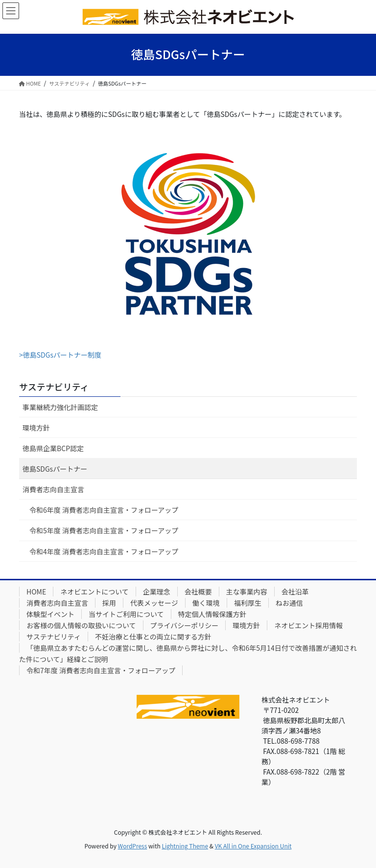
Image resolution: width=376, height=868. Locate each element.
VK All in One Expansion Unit (253, 846)
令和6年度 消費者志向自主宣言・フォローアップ (104, 510)
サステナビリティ (54, 387)
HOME (36, 592)
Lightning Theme (185, 846)
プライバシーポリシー (185, 625)
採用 (109, 603)
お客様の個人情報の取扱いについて (81, 625)
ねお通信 (289, 603)
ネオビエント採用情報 (308, 625)
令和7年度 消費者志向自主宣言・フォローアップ (101, 670)
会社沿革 (295, 592)
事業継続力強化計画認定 (60, 407)
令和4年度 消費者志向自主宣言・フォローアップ (104, 551)
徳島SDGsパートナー (55, 469)
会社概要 (198, 592)
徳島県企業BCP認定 (53, 448)
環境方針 (36, 428)
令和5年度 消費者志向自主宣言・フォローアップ (104, 530)
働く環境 (206, 603)
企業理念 (157, 592)
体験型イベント (50, 614)
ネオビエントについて (94, 592)
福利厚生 (248, 603)
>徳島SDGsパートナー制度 (60, 355)
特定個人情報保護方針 (212, 614)
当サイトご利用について (126, 614)
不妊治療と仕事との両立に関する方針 (153, 637)
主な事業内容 (247, 592)
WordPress (133, 846)
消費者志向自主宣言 (53, 489)
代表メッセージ (154, 603)
